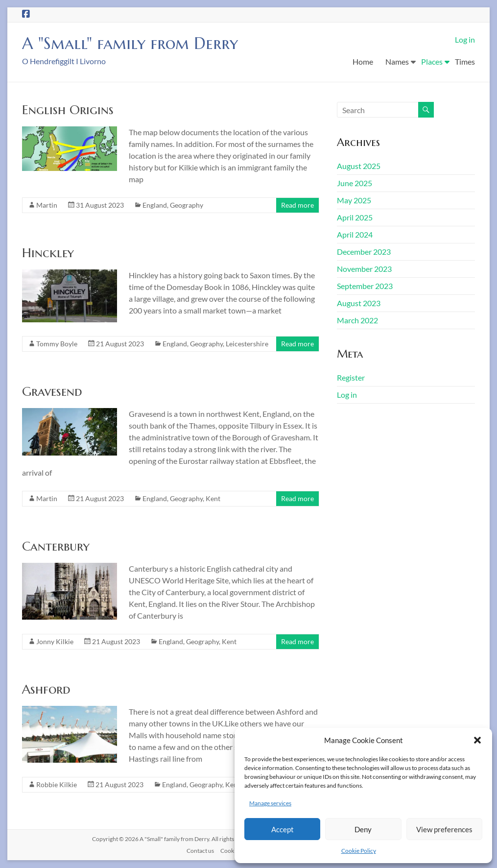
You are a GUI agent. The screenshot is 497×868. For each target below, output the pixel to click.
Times (465, 61)
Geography (187, 205)
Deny (363, 829)
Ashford (46, 690)
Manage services (270, 803)
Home (363, 61)
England (155, 205)
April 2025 (355, 218)
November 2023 (364, 269)
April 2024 (355, 235)
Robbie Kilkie (57, 785)
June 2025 (355, 183)
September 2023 (365, 286)
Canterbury (56, 547)
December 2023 (364, 252)
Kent (213, 499)
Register (351, 378)
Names (397, 61)
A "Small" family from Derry (138, 43)
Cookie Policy (359, 851)
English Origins (68, 110)
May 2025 (354, 201)
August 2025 (359, 166)
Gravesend (52, 392)
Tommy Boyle (57, 344)
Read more (297, 205)
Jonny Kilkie (55, 642)
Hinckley (48, 253)
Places (432, 61)
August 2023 (359, 303)
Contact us (200, 851)
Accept (283, 829)
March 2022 (357, 321)
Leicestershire (247, 344)
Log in (465, 39)
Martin (47, 205)
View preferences (444, 829)
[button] (477, 740)
